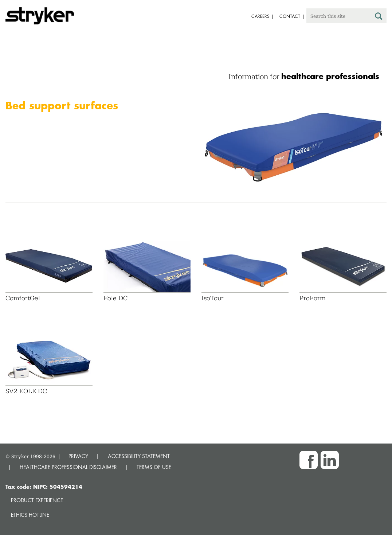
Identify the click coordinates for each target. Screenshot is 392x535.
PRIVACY (78, 456)
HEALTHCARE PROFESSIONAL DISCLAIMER (68, 467)
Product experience (37, 500)
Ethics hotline (30, 515)
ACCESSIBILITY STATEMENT (139, 456)
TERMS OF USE (154, 467)
